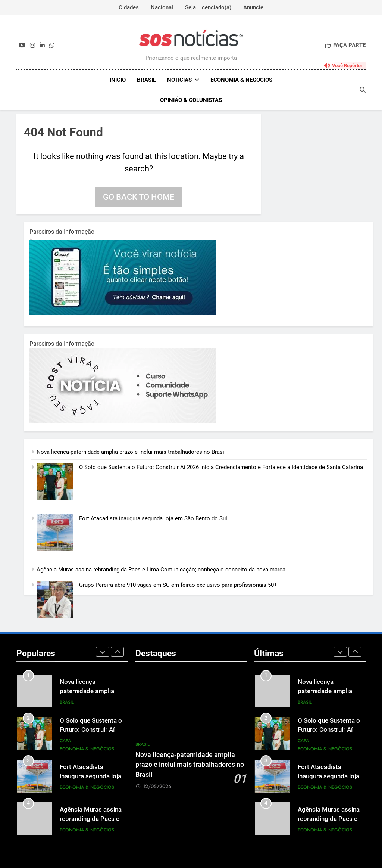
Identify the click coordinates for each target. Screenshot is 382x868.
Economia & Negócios (241, 80)
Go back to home (139, 197)
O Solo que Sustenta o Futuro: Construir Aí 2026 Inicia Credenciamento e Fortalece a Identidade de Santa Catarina (221, 467)
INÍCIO (118, 80)
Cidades (129, 7)
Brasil (146, 80)
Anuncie (253, 7)
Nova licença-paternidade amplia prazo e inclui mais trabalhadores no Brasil (131, 452)
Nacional (162, 7)
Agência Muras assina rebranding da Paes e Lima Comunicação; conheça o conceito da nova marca (161, 570)
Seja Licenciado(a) (208, 7)
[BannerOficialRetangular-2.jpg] (123, 421)
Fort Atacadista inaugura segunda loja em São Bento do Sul (154, 518)
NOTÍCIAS (179, 80)
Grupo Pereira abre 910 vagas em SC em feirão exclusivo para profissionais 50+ (178, 585)
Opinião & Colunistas (191, 100)
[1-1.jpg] (123, 313)
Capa (65, 741)
